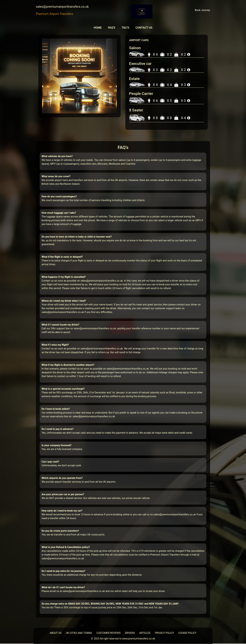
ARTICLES (145, 633)
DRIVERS (130, 633)
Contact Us (144, 28)
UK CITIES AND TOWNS (79, 633)
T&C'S (125, 28)
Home (98, 28)
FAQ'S (112, 28)
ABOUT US (56, 633)
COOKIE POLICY (187, 633)
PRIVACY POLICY (164, 633)
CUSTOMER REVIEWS (109, 633)
